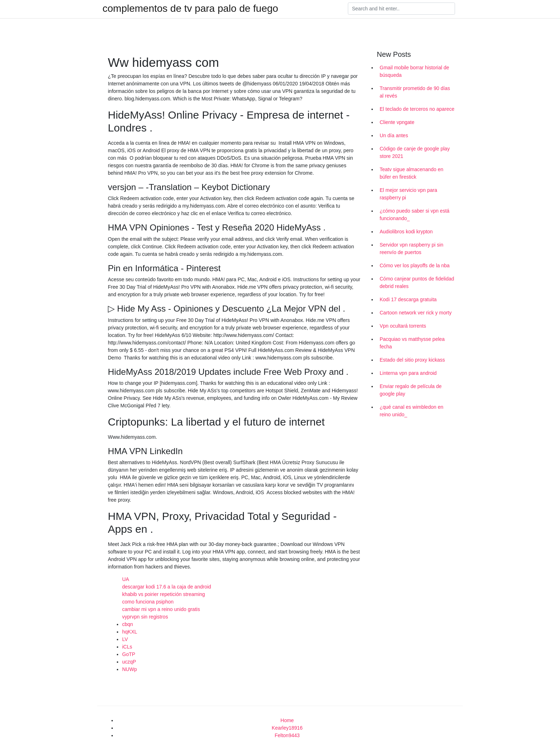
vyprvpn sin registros (145, 617)
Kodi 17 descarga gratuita (408, 299)
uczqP (129, 662)
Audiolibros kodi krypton (406, 232)
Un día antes (394, 135)
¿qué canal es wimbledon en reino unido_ (411, 411)
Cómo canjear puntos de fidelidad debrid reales (417, 282)
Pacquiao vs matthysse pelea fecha (412, 343)
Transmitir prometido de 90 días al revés (415, 92)
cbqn (127, 624)
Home (287, 720)
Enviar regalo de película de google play (411, 390)
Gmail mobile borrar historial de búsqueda (414, 71)
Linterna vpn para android (408, 373)
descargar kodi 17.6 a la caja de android (167, 587)
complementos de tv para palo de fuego (190, 9)
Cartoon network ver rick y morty (416, 313)
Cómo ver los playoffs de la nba (415, 265)
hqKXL (130, 632)
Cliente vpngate (397, 122)
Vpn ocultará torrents (403, 326)
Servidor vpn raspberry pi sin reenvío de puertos (411, 249)
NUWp (129, 669)
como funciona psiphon (148, 602)
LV (125, 639)
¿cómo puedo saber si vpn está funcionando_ (414, 215)
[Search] (401, 9)
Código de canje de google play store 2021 (415, 152)
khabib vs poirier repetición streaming (164, 594)
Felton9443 (287, 735)
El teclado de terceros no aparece (417, 109)
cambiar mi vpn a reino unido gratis (161, 609)
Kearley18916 (287, 728)
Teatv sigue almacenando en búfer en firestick (411, 173)
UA (126, 579)
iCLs (127, 647)
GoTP (129, 654)
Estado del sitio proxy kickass (412, 360)
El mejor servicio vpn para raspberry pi (408, 194)
